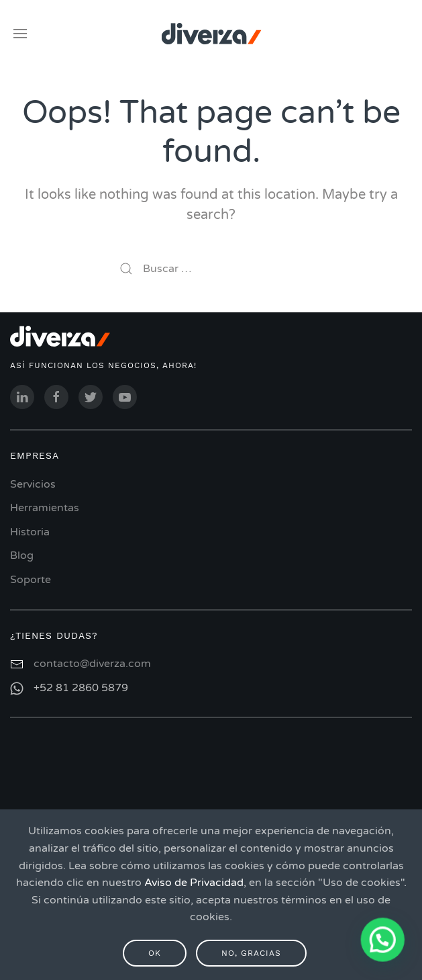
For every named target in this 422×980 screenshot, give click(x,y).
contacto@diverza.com (92, 664)
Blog (22, 555)
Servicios (33, 484)
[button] (383, 941)
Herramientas (45, 508)
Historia (30, 532)
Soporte (31, 580)
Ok (155, 953)
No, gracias (251, 953)
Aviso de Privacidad (194, 883)
